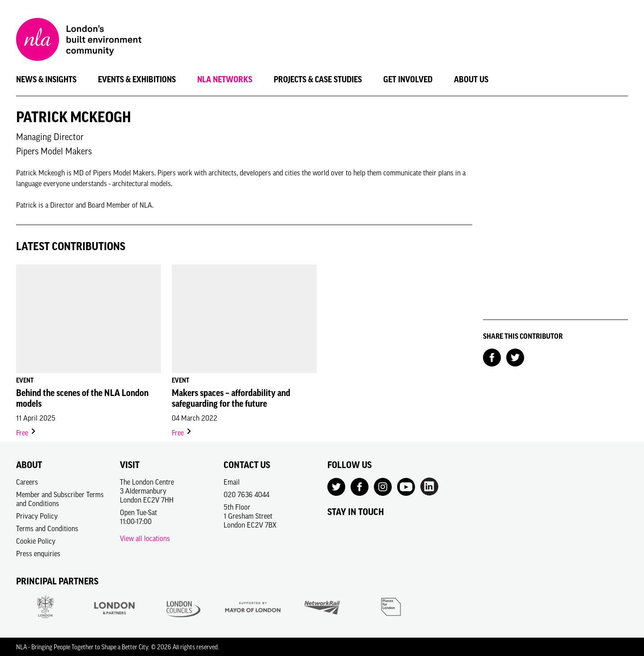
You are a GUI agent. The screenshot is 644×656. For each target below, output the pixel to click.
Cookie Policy (36, 541)
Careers (27, 482)
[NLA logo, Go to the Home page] (79, 41)
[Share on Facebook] (492, 357)
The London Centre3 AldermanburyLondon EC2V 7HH (147, 491)
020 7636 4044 (246, 494)
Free (26, 433)
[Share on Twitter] (515, 357)
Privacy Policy (37, 516)
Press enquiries (38, 554)
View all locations (145, 538)
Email (232, 482)
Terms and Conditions (47, 528)
